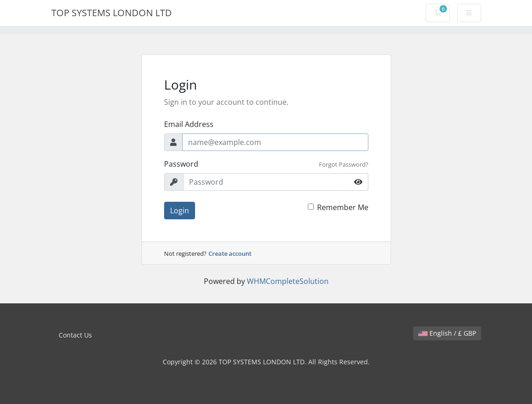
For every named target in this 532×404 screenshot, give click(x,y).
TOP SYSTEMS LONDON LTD (112, 13)
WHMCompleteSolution (288, 281)
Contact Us (75, 335)
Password (181, 164)
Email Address (189, 124)
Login (180, 211)
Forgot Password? (344, 164)
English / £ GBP (447, 333)
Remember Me (343, 207)
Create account (230, 253)
